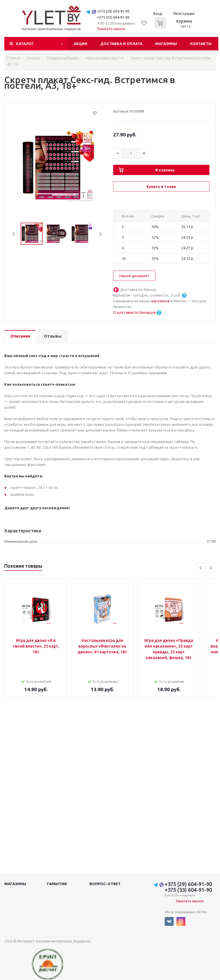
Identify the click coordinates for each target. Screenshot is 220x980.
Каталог (25, 44)
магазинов (161, 301)
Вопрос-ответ (105, 884)
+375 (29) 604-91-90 (113, 11)
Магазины (166, 44)
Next (100, 234)
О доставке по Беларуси (134, 312)
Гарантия (57, 884)
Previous (14, 234)
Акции (80, 44)
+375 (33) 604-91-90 (113, 17)
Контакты (201, 44)
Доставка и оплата (121, 44)
